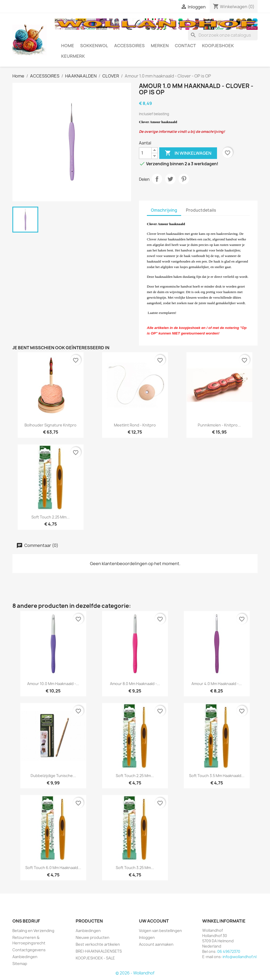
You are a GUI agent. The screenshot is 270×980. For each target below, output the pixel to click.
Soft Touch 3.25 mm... (135, 868)
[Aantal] (145, 153)
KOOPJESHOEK (218, 46)
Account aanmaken (156, 944)
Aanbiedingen (25, 957)
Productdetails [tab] (201, 210)
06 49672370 (229, 951)
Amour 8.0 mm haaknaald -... (135, 684)
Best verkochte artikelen (98, 944)
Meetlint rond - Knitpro (135, 425)
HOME (68, 46)
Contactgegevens (29, 950)
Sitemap (20, 964)
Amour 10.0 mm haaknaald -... (53, 684)
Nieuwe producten (93, 937)
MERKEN (160, 46)
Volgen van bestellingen (160, 931)
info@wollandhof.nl (240, 957)
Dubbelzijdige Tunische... (53, 776)
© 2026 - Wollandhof (135, 973)
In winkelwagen (188, 153)
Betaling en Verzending (33, 931)
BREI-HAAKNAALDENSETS (99, 951)
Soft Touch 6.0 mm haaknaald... (53, 868)
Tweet (170, 179)
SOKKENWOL (94, 46)
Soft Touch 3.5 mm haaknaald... (217, 776)
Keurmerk (73, 56)
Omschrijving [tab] (164, 210)
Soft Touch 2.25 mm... (50, 517)
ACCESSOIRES (129, 46)
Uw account (154, 921)
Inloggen (147, 937)
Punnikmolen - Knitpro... (219, 425)
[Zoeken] (223, 35)
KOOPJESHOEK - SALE (95, 958)
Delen (157, 179)
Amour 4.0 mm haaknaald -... (217, 684)
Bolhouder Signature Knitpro (50, 425)
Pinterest (184, 179)
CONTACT (185, 46)
